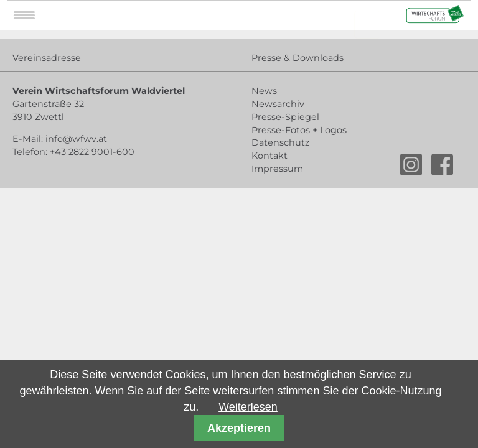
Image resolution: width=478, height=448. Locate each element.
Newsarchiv (278, 104)
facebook (442, 165)
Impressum (277, 169)
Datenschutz (280, 142)
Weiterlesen (248, 407)
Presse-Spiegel (285, 117)
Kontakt (269, 156)
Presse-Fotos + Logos (299, 130)
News (264, 91)
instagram (411, 165)
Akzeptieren (239, 428)
